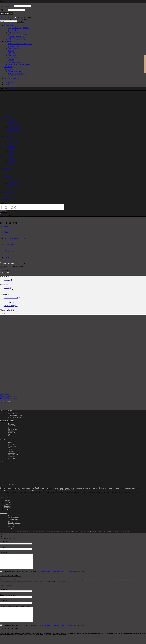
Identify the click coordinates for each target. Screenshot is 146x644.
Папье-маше (14, 48)
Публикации (14, 32)
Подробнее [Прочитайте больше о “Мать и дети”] (5, 394)
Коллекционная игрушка (20, 44)
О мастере (9, 25)
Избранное (9, 82)
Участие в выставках (17, 34)
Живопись (13, 57)
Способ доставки (14, 523)
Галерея (8, 41)
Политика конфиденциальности (100, 532)
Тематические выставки (19, 64)
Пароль (4, 10)
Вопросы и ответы (16, 74)
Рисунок (12, 55)
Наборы (11, 53)
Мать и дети (5, 402)
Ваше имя (16, 542)
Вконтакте (12, 525)
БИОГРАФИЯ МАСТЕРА (7, 411)
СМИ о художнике (17, 39)
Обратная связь (15, 71)
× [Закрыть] (1, 587)
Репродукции (13, 455)
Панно (11, 60)
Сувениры (11, 458)
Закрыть (11, 2)
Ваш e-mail (16, 548)
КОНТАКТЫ (4, 513)
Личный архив (15, 62)
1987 (6, 314)
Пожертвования (12, 78)
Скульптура (13, 46)
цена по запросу (11, 306)
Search (21, 21)
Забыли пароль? (7, 17)
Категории (4, 226)
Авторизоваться (6, 14)
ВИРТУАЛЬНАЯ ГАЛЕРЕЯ (8, 421)
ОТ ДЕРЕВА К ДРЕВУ (18, 28)
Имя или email (7, 6)
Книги (10, 449)
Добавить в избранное (9, 396)
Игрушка (11, 424)
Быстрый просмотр (8, 398)
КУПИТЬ (2, 440)
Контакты (8, 69)
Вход (6, 84)
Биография (13, 30)
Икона (11, 51)
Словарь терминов (17, 37)
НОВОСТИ (3, 462)
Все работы (10, 232)
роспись (8, 290)
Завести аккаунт (23, 19)
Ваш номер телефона (16, 599)
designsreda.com (125, 532)
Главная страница (7, 263)
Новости (8, 67)
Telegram (11, 526)
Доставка (12, 76)
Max (11, 528)
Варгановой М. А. (11, 298)
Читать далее (9, 484)
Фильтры (4, 272)
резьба (7, 288)
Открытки (11, 456)
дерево (7, 280)
